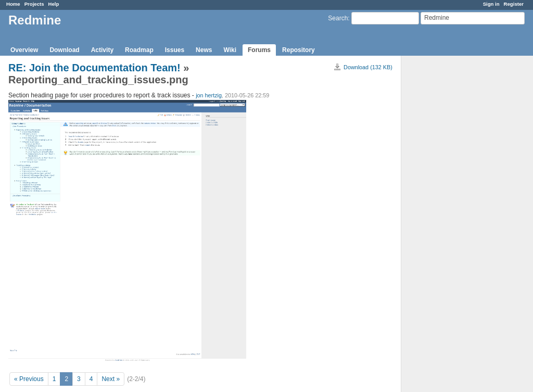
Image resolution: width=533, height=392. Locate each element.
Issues (175, 50)
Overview (24, 50)
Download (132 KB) (368, 67)
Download (64, 50)
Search (338, 18)
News (204, 50)
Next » (111, 379)
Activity (102, 50)
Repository (299, 50)
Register (514, 4)
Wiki (230, 50)
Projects (34, 4)
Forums (259, 50)
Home (13, 4)
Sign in (491, 4)
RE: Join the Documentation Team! (94, 68)
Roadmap (139, 50)
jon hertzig (209, 95)
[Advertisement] (453, 219)
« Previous (29, 379)
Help (54, 4)
